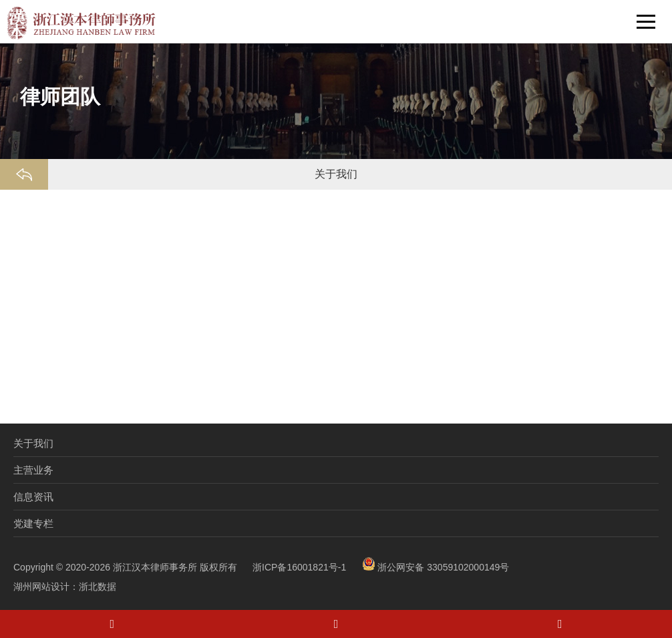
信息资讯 (33, 497)
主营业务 (33, 470)
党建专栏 (33, 523)
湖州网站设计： (46, 587)
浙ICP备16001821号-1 (299, 567)
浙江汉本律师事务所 (155, 567)
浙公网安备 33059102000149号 (436, 567)
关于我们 (33, 443)
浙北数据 (98, 587)
